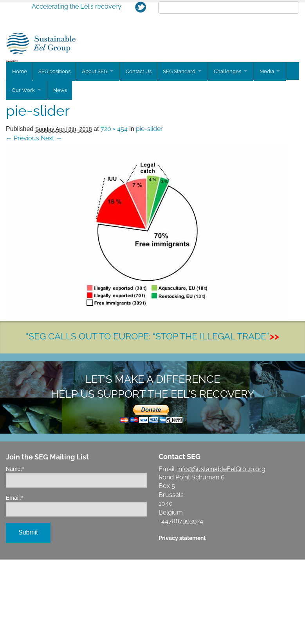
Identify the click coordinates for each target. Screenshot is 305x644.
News (62, 175)
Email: (14, 582)
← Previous (23, 223)
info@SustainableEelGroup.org (221, 553)
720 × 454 (114, 213)
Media (274, 158)
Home (20, 158)
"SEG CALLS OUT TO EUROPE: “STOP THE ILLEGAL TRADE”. (152, 421)
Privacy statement (182, 622)
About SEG (96, 158)
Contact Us (142, 158)
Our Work (23, 175)
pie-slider (149, 213)
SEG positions (55, 158)
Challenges (233, 158)
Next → (51, 223)
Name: (15, 553)
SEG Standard (183, 158)
